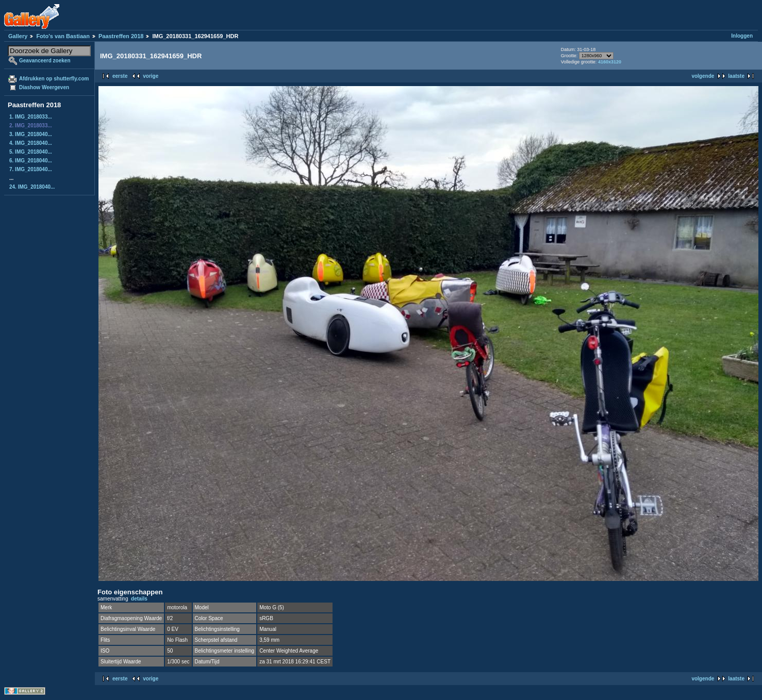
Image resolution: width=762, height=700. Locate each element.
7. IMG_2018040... (31, 169)
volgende (703, 76)
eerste (120, 76)
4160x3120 (610, 62)
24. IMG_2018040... (32, 187)
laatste (736, 76)
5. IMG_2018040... (31, 152)
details (139, 599)
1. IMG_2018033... (31, 117)
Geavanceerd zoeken (45, 61)
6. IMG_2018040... (31, 161)
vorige (151, 76)
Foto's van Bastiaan (63, 36)
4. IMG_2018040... (31, 143)
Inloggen (742, 36)
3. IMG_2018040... (31, 134)
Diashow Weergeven (44, 87)
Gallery (18, 36)
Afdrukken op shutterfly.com (54, 79)
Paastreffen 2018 (121, 36)
